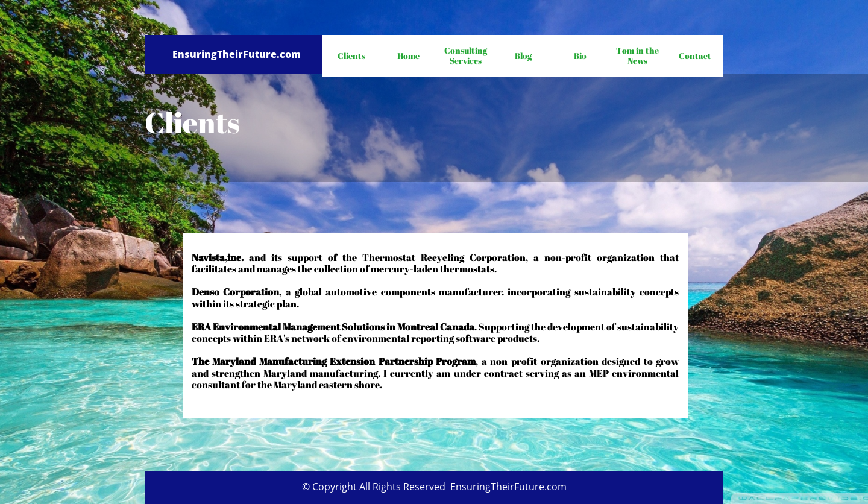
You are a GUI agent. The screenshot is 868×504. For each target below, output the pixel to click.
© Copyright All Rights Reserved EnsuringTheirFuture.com (434, 487)
